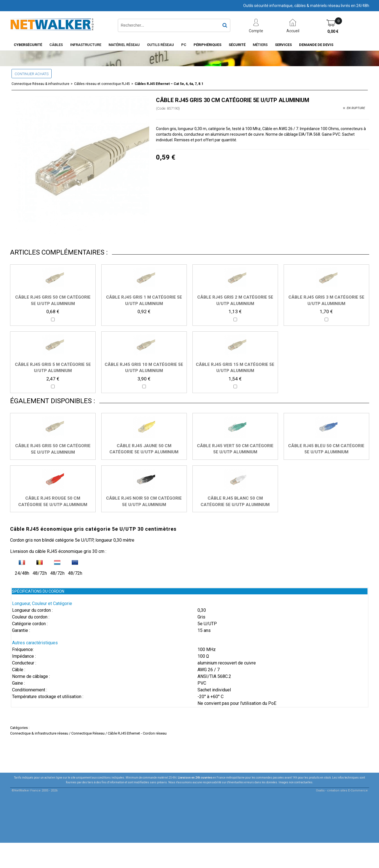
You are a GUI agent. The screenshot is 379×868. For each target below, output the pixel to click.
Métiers (260, 45)
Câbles (56, 45)
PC (184, 45)
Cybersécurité (28, 45)
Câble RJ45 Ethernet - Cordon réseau (137, 733)
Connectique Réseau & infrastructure (40, 84)
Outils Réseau (160, 45)
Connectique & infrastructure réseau (39, 733)
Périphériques (207, 45)
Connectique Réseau (88, 733)
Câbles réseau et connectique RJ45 (102, 84)
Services (283, 45)
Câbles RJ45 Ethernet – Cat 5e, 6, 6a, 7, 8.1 (169, 84)
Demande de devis (316, 45)
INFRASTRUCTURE (86, 45)
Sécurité (237, 45)
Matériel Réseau (124, 45)
